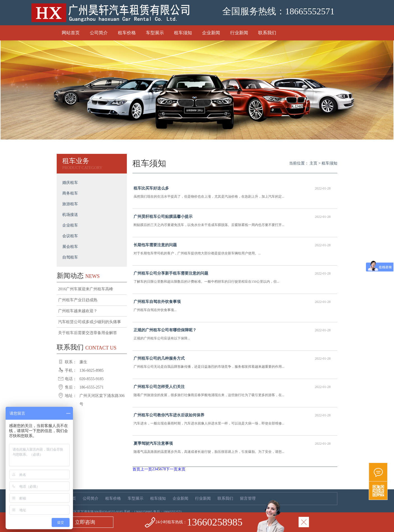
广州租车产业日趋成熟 (78, 300)
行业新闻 (239, 33)
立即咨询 (85, 522)
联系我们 (267, 33)
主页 (313, 163)
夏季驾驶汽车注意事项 (232, 444)
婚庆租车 (70, 183)
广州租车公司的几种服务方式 (232, 359)
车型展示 (155, 33)
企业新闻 (211, 33)
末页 (182, 469)
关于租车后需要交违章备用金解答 (88, 333)
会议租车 (70, 236)
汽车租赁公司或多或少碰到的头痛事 (90, 322)
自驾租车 (70, 257)
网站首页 (71, 33)
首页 (136, 469)
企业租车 (70, 225)
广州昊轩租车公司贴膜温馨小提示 (232, 217)
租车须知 (183, 33)
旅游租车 (70, 204)
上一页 (146, 469)
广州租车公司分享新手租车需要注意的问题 (232, 273)
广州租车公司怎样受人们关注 (232, 387)
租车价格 (127, 33)
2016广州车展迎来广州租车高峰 (86, 289)
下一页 (172, 469)
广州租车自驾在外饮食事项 (232, 302)
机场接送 (70, 215)
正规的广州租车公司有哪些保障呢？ (232, 330)
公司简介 (99, 33)
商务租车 (70, 193)
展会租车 (70, 247)
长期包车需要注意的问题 (232, 245)
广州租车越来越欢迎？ (78, 311)
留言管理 (248, 498)
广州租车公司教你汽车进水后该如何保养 (232, 415)
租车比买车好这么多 (232, 188)
